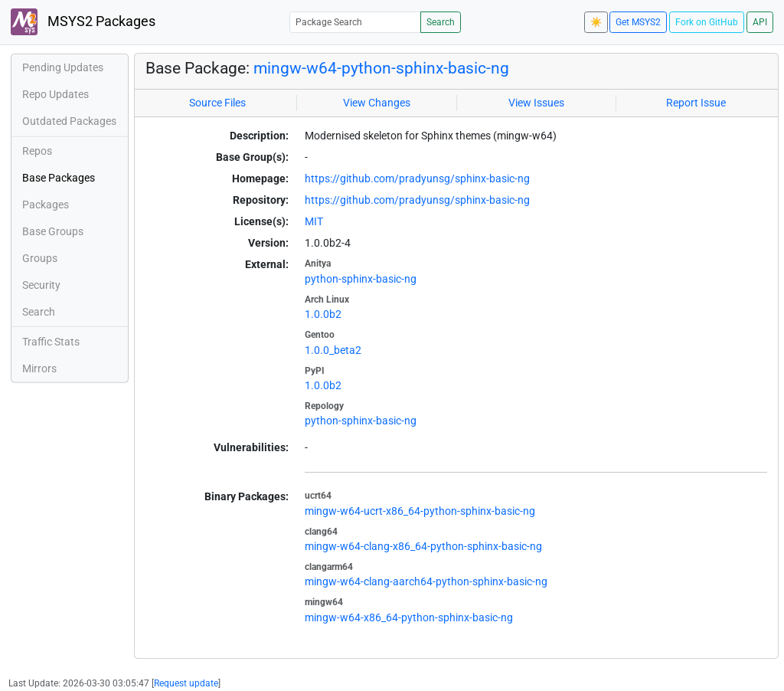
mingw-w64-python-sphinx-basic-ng (381, 68)
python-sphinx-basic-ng (361, 279)
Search (441, 22)
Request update (186, 683)
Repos (37, 151)
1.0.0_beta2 (333, 350)
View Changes (377, 103)
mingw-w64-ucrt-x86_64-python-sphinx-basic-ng (420, 511)
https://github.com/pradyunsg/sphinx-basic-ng (417, 178)
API (760, 22)
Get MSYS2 (638, 22)
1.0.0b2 (323, 314)
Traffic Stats (51, 342)
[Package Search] (355, 22)
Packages (46, 205)
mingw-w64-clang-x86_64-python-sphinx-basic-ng (423, 546)
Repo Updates (56, 94)
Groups (40, 258)
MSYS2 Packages (83, 22)
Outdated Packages (69, 121)
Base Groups (53, 231)
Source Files (217, 103)
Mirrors (39, 368)
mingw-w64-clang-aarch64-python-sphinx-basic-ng (426, 581)
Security (41, 285)
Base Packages (59, 178)
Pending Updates (63, 67)
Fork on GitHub (707, 22)
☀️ (596, 22)
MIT (314, 221)
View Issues (536, 103)
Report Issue (696, 103)
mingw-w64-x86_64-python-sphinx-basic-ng (409, 617)
